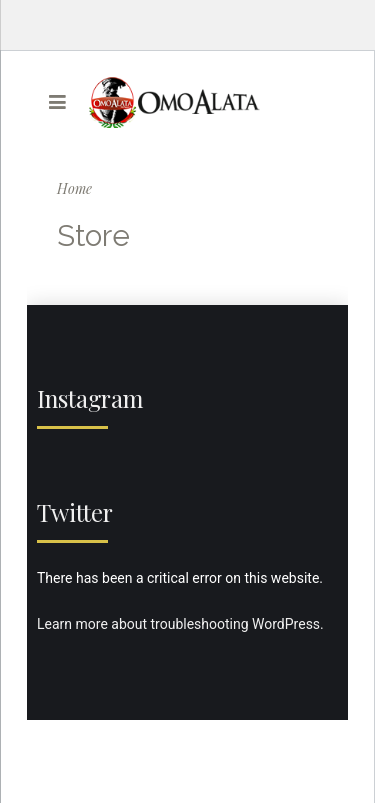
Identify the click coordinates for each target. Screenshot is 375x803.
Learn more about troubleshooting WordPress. (180, 624)
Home (74, 188)
